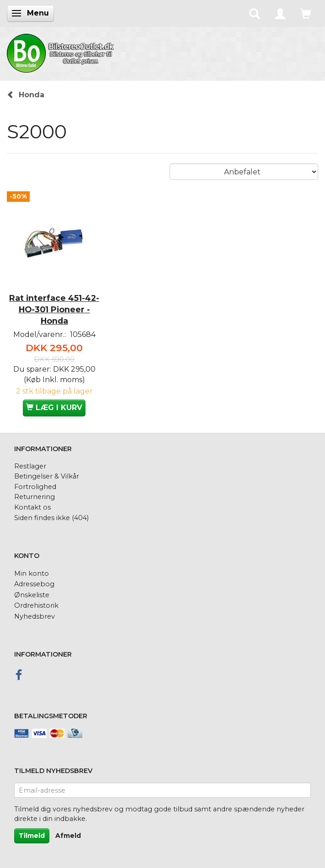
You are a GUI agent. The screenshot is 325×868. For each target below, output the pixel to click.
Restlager (30, 466)
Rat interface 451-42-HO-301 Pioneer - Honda (54, 309)
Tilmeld (32, 836)
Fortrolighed (35, 487)
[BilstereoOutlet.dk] (62, 52)
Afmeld (68, 836)
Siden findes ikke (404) (51, 518)
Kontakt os (32, 507)
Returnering (35, 497)
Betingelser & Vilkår (47, 476)
